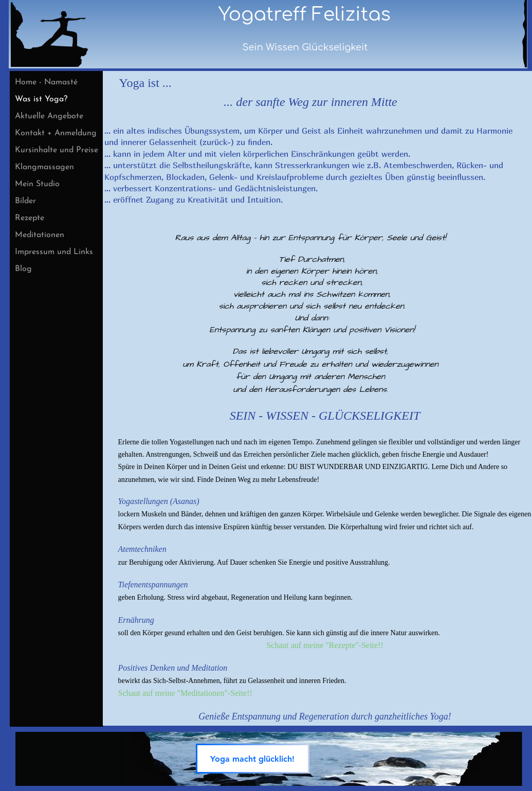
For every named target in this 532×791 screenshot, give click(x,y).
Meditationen (40, 235)
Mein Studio (37, 184)
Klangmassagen (44, 167)
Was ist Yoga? (41, 99)
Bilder (25, 201)
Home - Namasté (46, 82)
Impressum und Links (54, 252)
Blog (23, 269)
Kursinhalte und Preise (57, 150)
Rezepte (30, 218)
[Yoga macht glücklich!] (253, 759)
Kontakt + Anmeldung (56, 133)
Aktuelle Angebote (49, 116)
